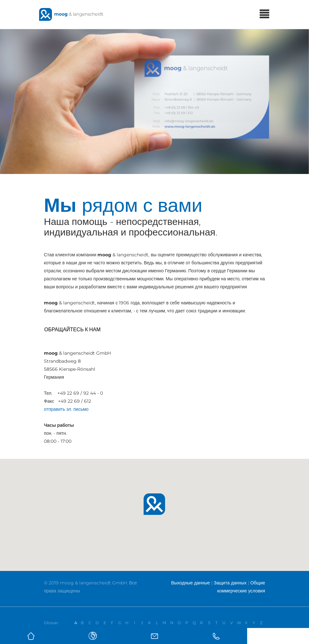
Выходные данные (191, 583)
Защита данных (230, 583)
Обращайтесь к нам (72, 330)
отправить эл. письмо (66, 409)
